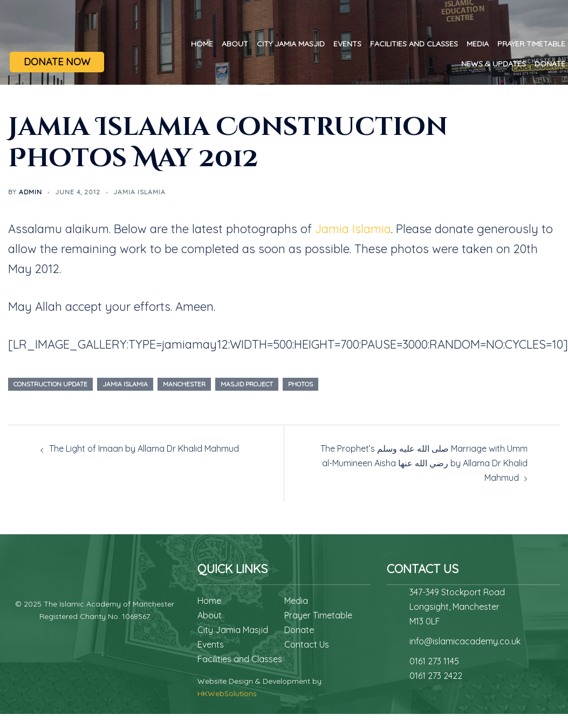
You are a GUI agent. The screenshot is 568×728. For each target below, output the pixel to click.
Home (202, 44)
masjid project (247, 384)
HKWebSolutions (227, 693)
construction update (50, 384)
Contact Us (307, 644)
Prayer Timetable (531, 44)
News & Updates (494, 64)
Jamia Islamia (139, 192)
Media (478, 44)
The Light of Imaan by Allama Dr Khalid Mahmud (144, 448)
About (235, 44)
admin (30, 192)
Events (347, 44)
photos (300, 384)
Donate (550, 64)
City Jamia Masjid (291, 44)
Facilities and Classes (414, 44)
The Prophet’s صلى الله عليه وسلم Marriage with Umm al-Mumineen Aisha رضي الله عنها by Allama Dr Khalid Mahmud (424, 463)
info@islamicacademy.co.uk (465, 641)
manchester (184, 384)
